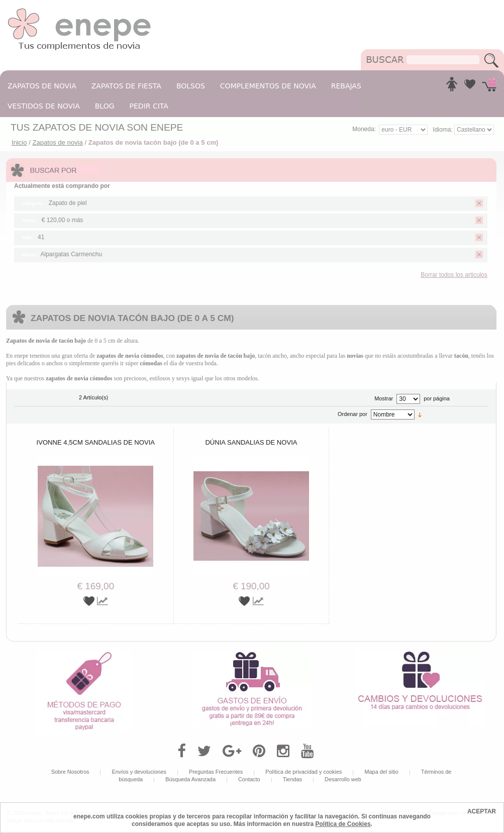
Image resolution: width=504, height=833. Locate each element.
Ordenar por (352, 414)
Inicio (19, 142)
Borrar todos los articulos (454, 275)
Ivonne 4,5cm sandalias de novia (96, 442)
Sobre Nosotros (70, 772)
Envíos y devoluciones (139, 772)
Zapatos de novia (57, 142)
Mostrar (384, 398)
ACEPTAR (482, 811)
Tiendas (292, 779)
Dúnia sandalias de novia (251, 442)
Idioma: (443, 130)
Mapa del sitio (381, 772)
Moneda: (364, 129)
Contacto (249, 779)
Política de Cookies (343, 824)
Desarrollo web (343, 779)
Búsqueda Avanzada (190, 779)
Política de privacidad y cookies (304, 772)
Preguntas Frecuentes (216, 772)
